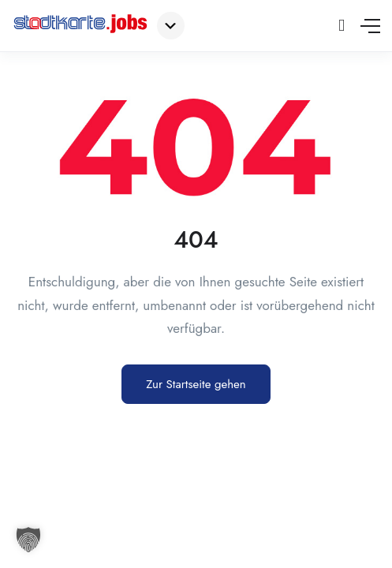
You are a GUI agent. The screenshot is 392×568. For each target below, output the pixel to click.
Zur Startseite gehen (196, 384)
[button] (28, 540)
